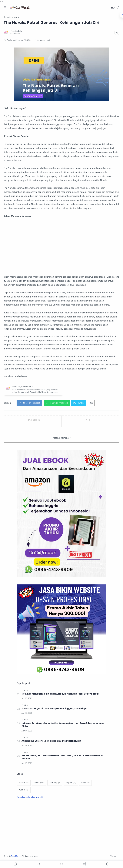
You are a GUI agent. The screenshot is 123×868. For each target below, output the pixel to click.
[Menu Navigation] (5, 7)
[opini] (26, 690)
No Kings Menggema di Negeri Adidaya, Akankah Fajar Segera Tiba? (60, 694)
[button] (113, 7)
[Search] (118, 7)
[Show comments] (108, 864)
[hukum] (24, 790)
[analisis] (24, 783)
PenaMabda (17, 856)
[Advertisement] (61, 246)
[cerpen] (71, 783)
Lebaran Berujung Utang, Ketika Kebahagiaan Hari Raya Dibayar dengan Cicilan (63, 725)
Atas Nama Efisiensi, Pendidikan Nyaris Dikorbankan (51, 741)
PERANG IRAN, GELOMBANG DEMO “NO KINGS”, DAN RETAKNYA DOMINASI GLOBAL (62, 757)
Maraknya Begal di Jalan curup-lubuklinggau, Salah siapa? (55, 708)
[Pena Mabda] (16, 31)
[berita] (39, 783)
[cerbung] (55, 783)
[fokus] (85, 783)
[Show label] (30, 797)
